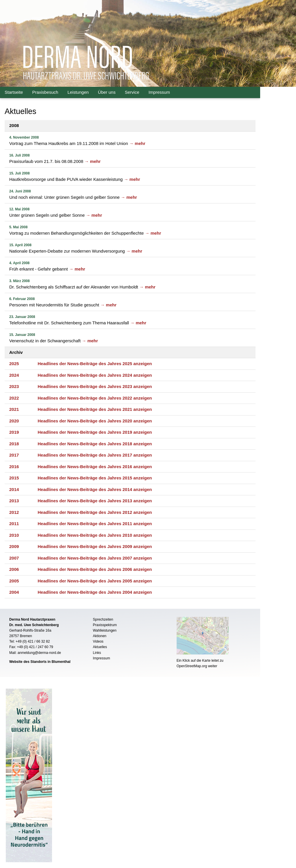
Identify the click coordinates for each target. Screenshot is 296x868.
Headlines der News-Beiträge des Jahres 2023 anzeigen (95, 386)
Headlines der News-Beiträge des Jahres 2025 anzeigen (95, 364)
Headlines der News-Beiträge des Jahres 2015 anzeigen (95, 478)
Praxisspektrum (105, 625)
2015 (14, 478)
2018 (14, 444)
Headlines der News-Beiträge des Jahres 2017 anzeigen (95, 455)
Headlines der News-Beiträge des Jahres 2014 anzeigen (95, 489)
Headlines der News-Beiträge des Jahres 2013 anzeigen (95, 501)
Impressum (159, 92)
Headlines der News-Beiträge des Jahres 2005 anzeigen (95, 581)
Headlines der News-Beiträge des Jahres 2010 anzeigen (95, 535)
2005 (14, 581)
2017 (14, 455)
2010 (14, 535)
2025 (14, 364)
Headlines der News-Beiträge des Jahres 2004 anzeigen (95, 592)
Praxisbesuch (45, 92)
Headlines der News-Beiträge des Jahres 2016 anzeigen (95, 467)
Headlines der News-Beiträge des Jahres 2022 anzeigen (95, 398)
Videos (98, 641)
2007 (14, 558)
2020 (14, 421)
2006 (14, 569)
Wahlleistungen (105, 630)
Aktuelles (100, 647)
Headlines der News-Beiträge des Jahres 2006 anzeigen (95, 569)
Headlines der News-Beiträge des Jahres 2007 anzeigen (95, 558)
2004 (14, 592)
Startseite (14, 92)
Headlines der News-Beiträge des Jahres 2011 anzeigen (95, 524)
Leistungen (78, 92)
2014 (14, 489)
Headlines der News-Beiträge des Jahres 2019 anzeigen (95, 432)
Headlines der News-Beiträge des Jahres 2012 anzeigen (95, 512)
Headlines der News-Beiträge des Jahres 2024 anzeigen (95, 375)
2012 (14, 512)
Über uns (107, 92)
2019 (14, 432)
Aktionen (100, 636)
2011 (14, 524)
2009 (14, 546)
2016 (14, 467)
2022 (14, 398)
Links (97, 653)
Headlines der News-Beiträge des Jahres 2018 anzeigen (95, 444)
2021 (14, 409)
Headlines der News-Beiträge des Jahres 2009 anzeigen (95, 546)
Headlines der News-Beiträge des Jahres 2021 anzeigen (95, 409)
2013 (14, 501)
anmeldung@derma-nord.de (39, 653)
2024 (14, 375)
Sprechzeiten (103, 619)
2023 (14, 386)
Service (132, 92)
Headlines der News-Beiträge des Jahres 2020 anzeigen (95, 421)
